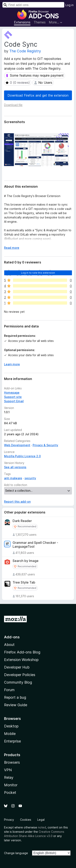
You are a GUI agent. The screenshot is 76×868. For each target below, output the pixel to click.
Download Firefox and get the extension (38, 95)
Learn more (12, 364)
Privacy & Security (45, 445)
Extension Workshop (21, 660)
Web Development (17, 445)
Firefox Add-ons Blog (22, 652)
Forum (9, 690)
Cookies (26, 820)
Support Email (14, 401)
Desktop (11, 726)
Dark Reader (22, 521)
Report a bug (15, 697)
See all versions (15, 467)
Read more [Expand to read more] (12, 248)
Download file (13, 105)
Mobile (10, 734)
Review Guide (16, 705)
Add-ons (12, 637)
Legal (41, 820)
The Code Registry (25, 51)
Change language (16, 853)
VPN (8, 770)
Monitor (11, 785)
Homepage (12, 393)
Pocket (10, 793)
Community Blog (18, 682)
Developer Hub (17, 667)
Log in (70, 5)
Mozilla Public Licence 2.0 (22, 456)
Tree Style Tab (24, 582)
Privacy (9, 820)
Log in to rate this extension (38, 273)
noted (42, 827)
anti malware (13, 478)
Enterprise (12, 741)
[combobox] (33, 5)
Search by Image (26, 561)
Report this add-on (17, 502)
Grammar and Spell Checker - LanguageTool (35, 545)
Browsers (12, 762)
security (30, 478)
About (9, 645)
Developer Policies (20, 675)
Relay (9, 777)
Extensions (22, 22)
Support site (13, 397)
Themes (40, 22)
